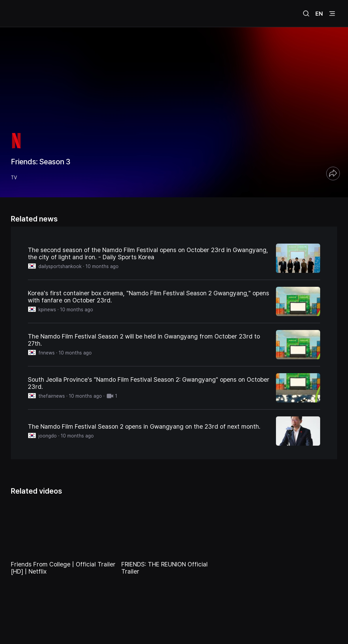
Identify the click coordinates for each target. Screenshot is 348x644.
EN (319, 14)
